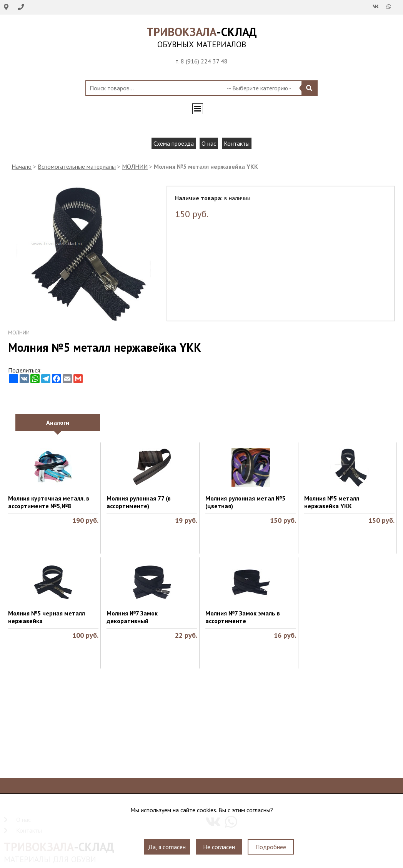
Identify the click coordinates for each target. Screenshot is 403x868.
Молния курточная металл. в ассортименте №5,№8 (49, 502)
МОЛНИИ (135, 166)
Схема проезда (174, 143)
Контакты (237, 143)
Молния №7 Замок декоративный (132, 617)
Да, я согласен (167, 847)
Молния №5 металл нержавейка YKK (332, 502)
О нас (209, 143)
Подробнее (271, 847)
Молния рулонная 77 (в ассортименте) (139, 502)
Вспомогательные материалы (77, 166)
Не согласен (219, 847)
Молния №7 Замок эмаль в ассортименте (243, 617)
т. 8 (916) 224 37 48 (201, 61)
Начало (22, 166)
